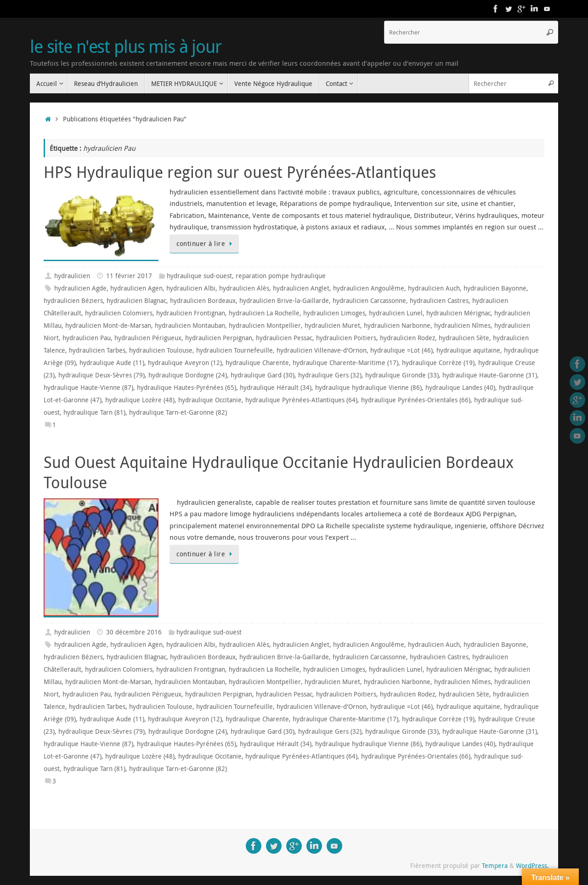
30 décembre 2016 (134, 632)
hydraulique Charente (257, 363)
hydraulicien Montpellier (265, 325)
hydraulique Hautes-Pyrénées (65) (187, 388)
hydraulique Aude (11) (112, 363)
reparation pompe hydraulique (281, 276)
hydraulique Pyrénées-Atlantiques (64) (301, 400)
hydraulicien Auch (434, 288)
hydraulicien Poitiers (346, 338)
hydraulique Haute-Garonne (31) (490, 375)
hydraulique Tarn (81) (94, 412)
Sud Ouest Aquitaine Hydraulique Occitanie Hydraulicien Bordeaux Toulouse (279, 472)
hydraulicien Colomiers (119, 313)
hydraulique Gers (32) (330, 375)
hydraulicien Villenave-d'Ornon (322, 350)
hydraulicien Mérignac (458, 313)
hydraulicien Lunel (396, 313)
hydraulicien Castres (439, 301)
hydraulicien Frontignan (191, 313)
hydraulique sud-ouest (199, 276)
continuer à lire (206, 244)
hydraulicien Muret (332, 325)
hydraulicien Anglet (301, 288)
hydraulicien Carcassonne (369, 301)
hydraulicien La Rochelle (264, 313)
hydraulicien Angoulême (369, 288)
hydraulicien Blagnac (136, 301)
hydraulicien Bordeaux (203, 301)
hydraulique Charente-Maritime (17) (345, 363)
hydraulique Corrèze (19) (438, 363)
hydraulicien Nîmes (462, 325)
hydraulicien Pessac (284, 338)
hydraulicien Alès (244, 288)
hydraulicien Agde (80, 288)
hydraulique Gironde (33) (402, 375)
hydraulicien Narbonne (397, 325)
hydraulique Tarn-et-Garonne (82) (178, 412)
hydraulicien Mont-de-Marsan (108, 325)
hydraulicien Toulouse (161, 350)
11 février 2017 (129, 276)
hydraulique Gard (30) (263, 375)
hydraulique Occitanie (210, 400)
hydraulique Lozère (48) (140, 400)
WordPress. (532, 866)
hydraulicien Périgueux (148, 338)
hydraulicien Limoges (334, 313)
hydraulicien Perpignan (219, 338)
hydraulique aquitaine (468, 350)
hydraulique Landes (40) (460, 388)
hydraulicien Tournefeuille (235, 350)
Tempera (495, 866)
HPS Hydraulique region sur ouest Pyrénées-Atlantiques (240, 172)
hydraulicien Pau (87, 338)
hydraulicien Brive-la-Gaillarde (284, 301)
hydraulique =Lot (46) (401, 350)
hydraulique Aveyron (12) (185, 363)
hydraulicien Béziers (73, 301)
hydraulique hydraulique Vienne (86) (368, 388)
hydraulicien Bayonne (495, 288)
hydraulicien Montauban (190, 325)
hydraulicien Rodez (407, 338)
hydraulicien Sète (464, 338)
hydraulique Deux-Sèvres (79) (102, 375)
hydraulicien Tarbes (97, 350)
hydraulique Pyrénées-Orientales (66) (416, 400)
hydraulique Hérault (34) (276, 388)
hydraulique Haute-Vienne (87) (88, 388)
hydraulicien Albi (191, 288)
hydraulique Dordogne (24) (188, 375)
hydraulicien (72, 276)
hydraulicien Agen (136, 288)
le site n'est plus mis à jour (126, 46)
